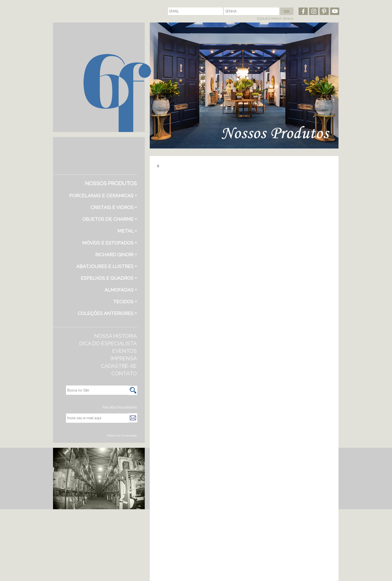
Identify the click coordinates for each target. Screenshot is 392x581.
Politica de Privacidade (122, 435)
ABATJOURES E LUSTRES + (106, 266)
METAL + (127, 231)
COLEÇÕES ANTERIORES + (107, 313)
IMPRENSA (124, 358)
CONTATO (124, 373)
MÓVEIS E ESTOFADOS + (109, 243)
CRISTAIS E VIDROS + (114, 207)
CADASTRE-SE (119, 366)
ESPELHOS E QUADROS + (109, 278)
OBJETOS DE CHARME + (110, 219)
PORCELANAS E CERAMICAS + (103, 195)
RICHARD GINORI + (116, 254)
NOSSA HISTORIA (115, 336)
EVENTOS (124, 351)
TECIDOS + (125, 301)
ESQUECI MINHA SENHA (275, 19)
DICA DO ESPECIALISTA (108, 343)
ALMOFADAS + (121, 290)
